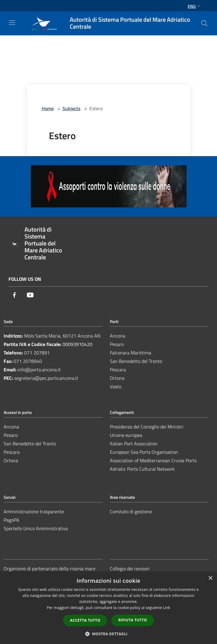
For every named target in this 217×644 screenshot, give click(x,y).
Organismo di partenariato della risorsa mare (49, 569)
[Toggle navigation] (12, 23)
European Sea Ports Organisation (144, 452)
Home (48, 108)
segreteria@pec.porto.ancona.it (46, 378)
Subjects (72, 108)
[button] (109, 634)
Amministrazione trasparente (34, 511)
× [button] (210, 578)
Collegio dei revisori (130, 569)
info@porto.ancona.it (39, 370)
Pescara (118, 370)
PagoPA (11, 520)
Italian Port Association (134, 444)
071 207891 (37, 353)
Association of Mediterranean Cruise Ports (153, 460)
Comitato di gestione (131, 511)
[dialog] (108, 608)
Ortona (117, 378)
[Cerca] (204, 23)
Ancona (118, 336)
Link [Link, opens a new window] (167, 608)
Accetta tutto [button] (85, 620)
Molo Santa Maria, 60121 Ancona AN (62, 336)
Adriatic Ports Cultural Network (142, 469)
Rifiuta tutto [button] (133, 620)
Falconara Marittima (131, 353)
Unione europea (126, 435)
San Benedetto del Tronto (136, 361)
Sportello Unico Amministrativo (36, 528)
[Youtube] (30, 295)
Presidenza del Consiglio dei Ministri (147, 427)
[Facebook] (14, 295)
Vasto (116, 386)
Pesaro (117, 344)
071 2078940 (28, 361)
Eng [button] (195, 6)
